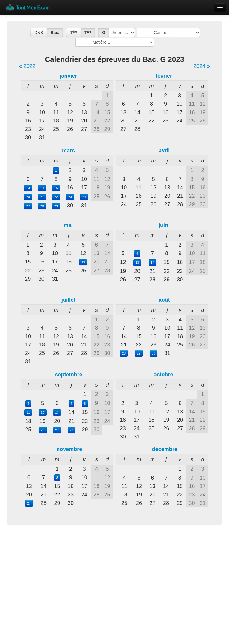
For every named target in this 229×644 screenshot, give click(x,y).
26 (43, 430)
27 (28, 206)
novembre (69, 449)
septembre (69, 375)
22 (56, 197)
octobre (163, 375)
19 (83, 262)
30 (154, 353)
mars (68, 151)
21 (42, 197)
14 (42, 188)
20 (28, 197)
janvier (68, 76)
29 (56, 206)
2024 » (202, 66)
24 (84, 197)
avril (164, 151)
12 (43, 413)
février (164, 76)
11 (28, 413)
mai (68, 225)
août (164, 300)
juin (163, 225)
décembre (165, 449)
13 (28, 188)
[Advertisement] (114, 575)
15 (56, 188)
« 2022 (27, 66)
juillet (68, 300)
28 (42, 206)
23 (70, 197)
